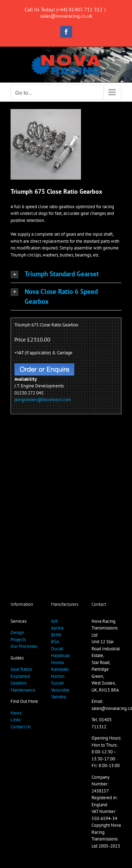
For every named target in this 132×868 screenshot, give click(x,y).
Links (15, 720)
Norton (58, 676)
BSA (55, 642)
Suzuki (57, 683)
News (16, 713)
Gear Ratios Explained (21, 673)
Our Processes (24, 646)
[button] (66, 274)
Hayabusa (60, 655)
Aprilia (57, 628)
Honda (57, 662)
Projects (18, 640)
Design (17, 632)
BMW (56, 635)
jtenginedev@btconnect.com (43, 400)
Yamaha (58, 697)
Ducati (57, 649)
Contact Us (21, 727)
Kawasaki (60, 669)
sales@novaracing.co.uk (66, 16)
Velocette (60, 690)
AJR (55, 621)
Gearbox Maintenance (23, 686)
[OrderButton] (44, 366)
